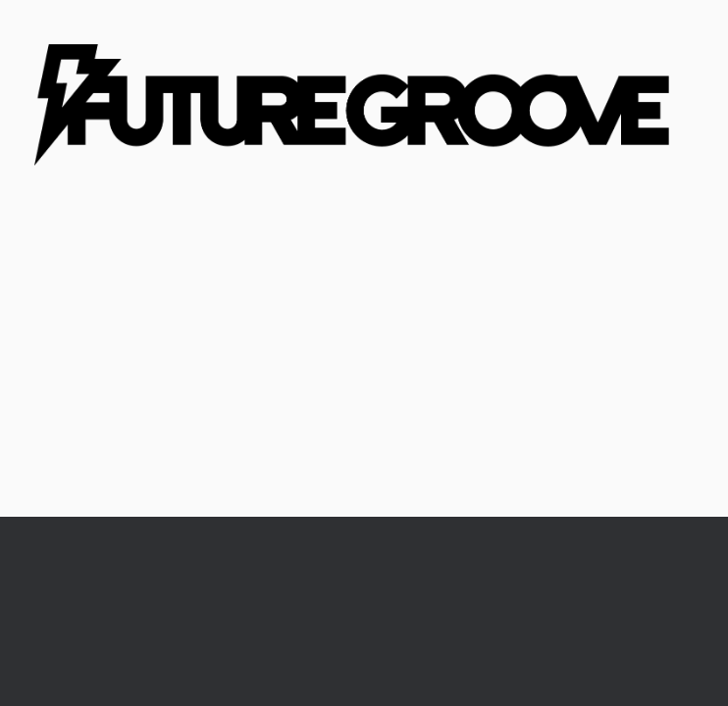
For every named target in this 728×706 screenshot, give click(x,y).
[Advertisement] (364, 370)
